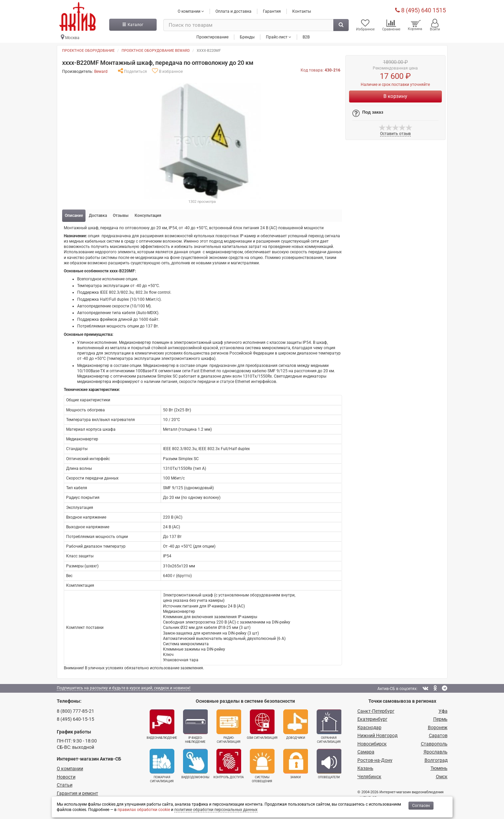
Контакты (302, 11)
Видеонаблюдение (162, 724)
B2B (306, 36)
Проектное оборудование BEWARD (156, 51)
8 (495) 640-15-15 (75, 719)
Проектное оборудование (88, 51)
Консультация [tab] (148, 216)
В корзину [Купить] (395, 96)
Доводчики (296, 724)
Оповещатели (329, 764)
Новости (66, 777)
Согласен (421, 806)
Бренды (247, 36)
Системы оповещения (262, 766)
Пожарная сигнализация (162, 766)
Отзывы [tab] (121, 216)
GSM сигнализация (262, 724)
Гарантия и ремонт (77, 793)
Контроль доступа (229, 764)
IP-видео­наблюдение (195, 726)
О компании (70, 769)
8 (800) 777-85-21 (75, 711)
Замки (296, 764)
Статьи (65, 785)
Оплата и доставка (233, 11)
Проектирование (212, 36)
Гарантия (272, 11)
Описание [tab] (74, 216)
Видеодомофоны (195, 764)
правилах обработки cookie (144, 810)
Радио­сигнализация (229, 726)
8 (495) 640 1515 (421, 10)
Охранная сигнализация (329, 726)
